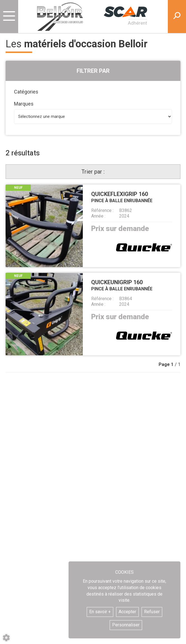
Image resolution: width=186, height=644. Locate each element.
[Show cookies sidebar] (6, 638)
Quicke (144, 248)
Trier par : (93, 172)
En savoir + (100, 612)
